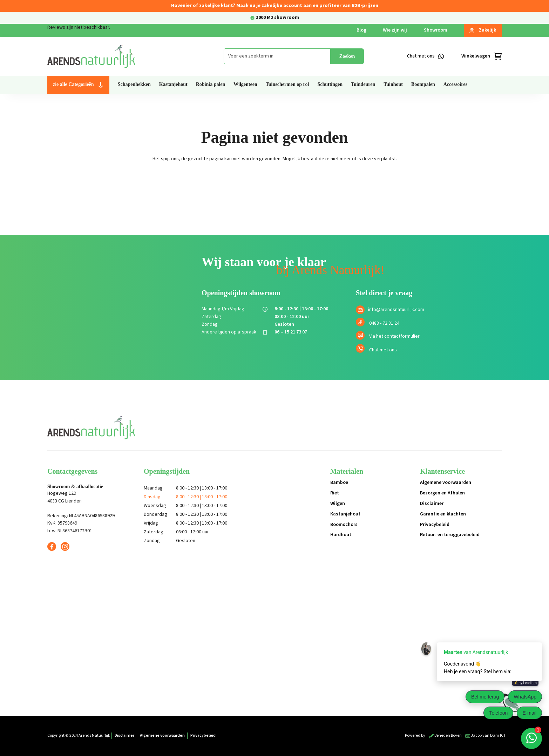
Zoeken (347, 56)
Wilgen (338, 504)
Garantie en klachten (443, 514)
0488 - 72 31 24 (384, 323)
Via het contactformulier (394, 336)
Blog (361, 30)
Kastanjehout (345, 514)
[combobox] (277, 56)
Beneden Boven (445, 735)
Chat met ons (383, 350)
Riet (335, 493)
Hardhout (341, 535)
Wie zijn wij (395, 30)
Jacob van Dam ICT (486, 735)
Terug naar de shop (275, 183)
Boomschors (344, 525)
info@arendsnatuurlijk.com (396, 310)
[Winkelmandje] (482, 56)
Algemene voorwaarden (446, 482)
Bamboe (339, 482)
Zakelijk (483, 30)
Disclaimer (432, 504)
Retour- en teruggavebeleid (450, 535)
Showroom (436, 30)
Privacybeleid (435, 525)
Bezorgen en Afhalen (442, 493)
